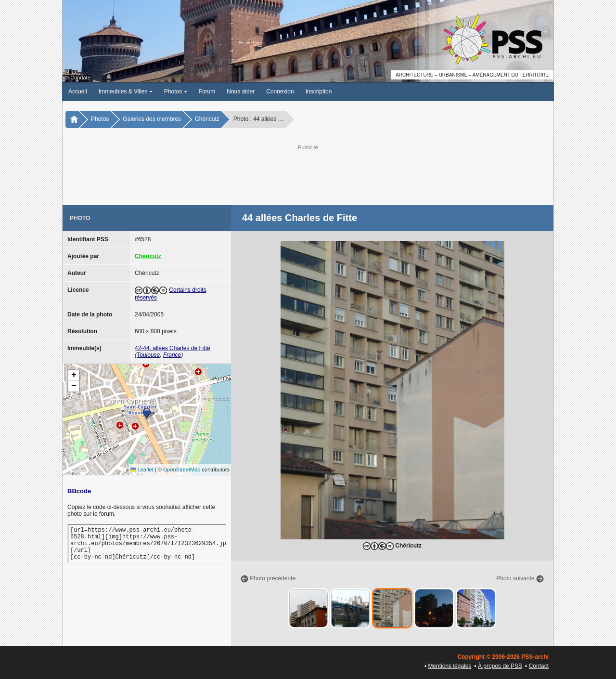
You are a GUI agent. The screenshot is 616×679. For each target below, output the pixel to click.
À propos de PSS (500, 666)
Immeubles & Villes (126, 91)
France (172, 355)
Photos (176, 91)
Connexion (280, 91)
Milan (71, 72)
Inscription (319, 91)
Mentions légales (449, 666)
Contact (539, 666)
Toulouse (148, 355)
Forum (207, 91)
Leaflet (142, 470)
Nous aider (241, 91)
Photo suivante (515, 578)
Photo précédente (273, 578)
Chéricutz (207, 119)
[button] (147, 414)
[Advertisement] (308, 174)
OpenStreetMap (182, 470)
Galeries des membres (152, 119)
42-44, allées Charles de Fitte (173, 348)
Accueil (78, 91)
